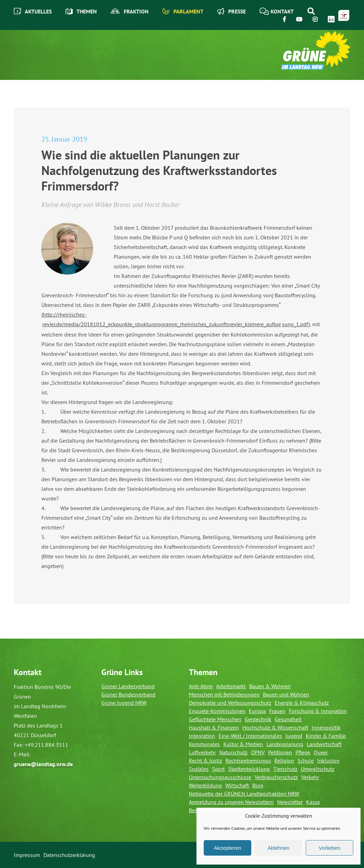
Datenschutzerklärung (69, 855)
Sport (218, 769)
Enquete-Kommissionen (217, 711)
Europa (257, 711)
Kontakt (277, 11)
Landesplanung (285, 744)
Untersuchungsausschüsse (220, 777)
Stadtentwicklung (249, 769)
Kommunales (204, 744)
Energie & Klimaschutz (302, 703)
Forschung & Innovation (318, 711)
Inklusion (328, 761)
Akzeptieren (227, 848)
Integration (202, 736)
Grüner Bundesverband (128, 694)
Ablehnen (278, 848)
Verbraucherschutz (276, 777)
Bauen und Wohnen (286, 694)
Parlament (183, 11)
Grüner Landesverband (128, 686)
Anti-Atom (201, 686)
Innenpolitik (326, 727)
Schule (306, 761)
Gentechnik (258, 719)
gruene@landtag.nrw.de (43, 764)
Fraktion (130, 11)
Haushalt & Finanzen (214, 727)
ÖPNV (258, 752)
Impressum (27, 855)
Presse (231, 11)
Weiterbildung (205, 785)
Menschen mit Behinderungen (224, 694)
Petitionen (280, 752)
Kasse (313, 802)
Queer (321, 752)
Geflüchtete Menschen (215, 719)
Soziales (199, 769)
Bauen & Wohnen (270, 686)
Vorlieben (330, 848)
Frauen (277, 711)
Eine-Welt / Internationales (250, 736)
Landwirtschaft (324, 744)
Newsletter (290, 802)
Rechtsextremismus (248, 761)
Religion (284, 761)
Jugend (294, 736)
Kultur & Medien (243, 744)
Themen (81, 11)
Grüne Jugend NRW (124, 703)
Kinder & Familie (326, 736)
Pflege (303, 752)
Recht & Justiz (205, 761)
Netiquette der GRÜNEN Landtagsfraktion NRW (244, 794)
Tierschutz (285, 769)
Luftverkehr (202, 752)
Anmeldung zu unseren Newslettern (231, 802)
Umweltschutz (318, 769)
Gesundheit (288, 719)
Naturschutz (233, 752)
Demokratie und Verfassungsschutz (230, 703)
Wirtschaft (237, 785)
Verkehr (310, 777)
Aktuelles (33, 11)
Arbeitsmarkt (231, 686)
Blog (258, 785)
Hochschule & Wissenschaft (275, 727)
